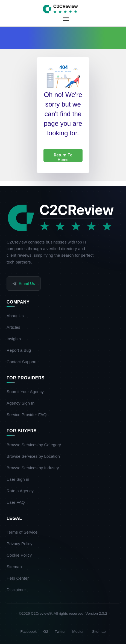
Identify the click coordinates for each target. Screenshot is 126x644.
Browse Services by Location (35, 456)
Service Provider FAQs (30, 415)
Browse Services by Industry (35, 468)
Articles (15, 327)
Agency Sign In (23, 403)
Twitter (60, 632)
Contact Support (24, 362)
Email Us (24, 283)
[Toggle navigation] (66, 19)
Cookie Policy (21, 555)
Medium (79, 632)
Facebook (28, 632)
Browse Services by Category (36, 445)
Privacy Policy (22, 544)
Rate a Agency (22, 491)
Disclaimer (18, 590)
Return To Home (63, 157)
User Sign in (20, 479)
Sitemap (16, 567)
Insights (16, 339)
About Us (17, 316)
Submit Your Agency (27, 392)
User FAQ (18, 502)
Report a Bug (21, 350)
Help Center (20, 578)
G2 (46, 632)
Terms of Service (24, 532)
